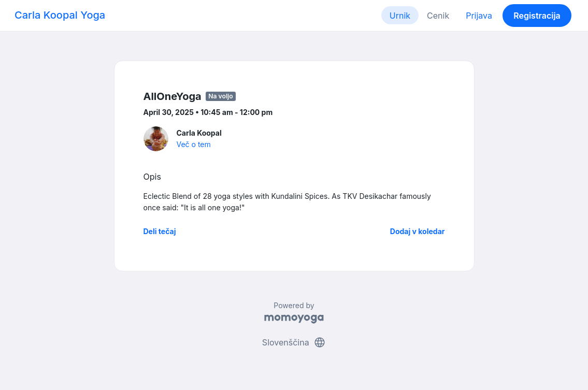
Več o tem (194, 144)
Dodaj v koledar (418, 231)
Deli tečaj (160, 231)
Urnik (400, 16)
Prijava (479, 16)
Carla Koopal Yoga (60, 15)
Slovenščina (294, 342)
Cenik (438, 16)
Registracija (537, 16)
